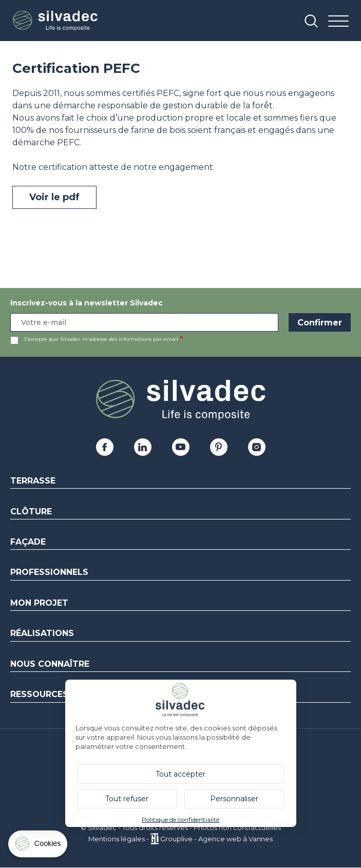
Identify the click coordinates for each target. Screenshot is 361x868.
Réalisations (42, 633)
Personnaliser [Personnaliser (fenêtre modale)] (234, 799)
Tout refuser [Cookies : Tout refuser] (127, 799)
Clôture (31, 512)
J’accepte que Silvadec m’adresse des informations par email (101, 339)
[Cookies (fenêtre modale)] (39, 846)
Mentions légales (117, 839)
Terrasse (33, 481)
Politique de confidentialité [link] (180, 819)
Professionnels (49, 572)
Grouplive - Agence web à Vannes (216, 839)
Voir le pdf (54, 197)
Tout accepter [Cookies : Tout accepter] (180, 774)
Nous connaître (50, 664)
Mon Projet (39, 603)
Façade (28, 542)
